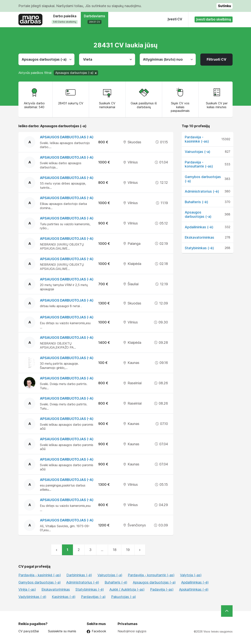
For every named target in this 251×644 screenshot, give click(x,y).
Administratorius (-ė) (202, 191)
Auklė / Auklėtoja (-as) (127, 589)
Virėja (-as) (27, 589)
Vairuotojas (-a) (198, 152)
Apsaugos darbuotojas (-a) (67, 137)
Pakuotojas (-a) (123, 597)
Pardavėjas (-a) (93, 597)
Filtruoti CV (216, 59)
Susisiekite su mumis (62, 631)
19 (128, 550)
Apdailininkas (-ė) (199, 227)
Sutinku (225, 6)
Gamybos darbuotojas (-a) (40, 582)
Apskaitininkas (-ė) (194, 589)
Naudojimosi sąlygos (132, 631)
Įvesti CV (175, 19)
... (102, 550)
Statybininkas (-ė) (199, 248)
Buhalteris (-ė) (197, 202)
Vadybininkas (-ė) (32, 597)
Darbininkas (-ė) (79, 575)
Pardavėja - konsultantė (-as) (199, 164)
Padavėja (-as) (162, 589)
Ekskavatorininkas (199, 237)
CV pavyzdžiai (29, 631)
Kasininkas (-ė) (64, 597)
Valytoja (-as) (191, 575)
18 (115, 550)
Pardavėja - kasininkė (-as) (197, 139)
